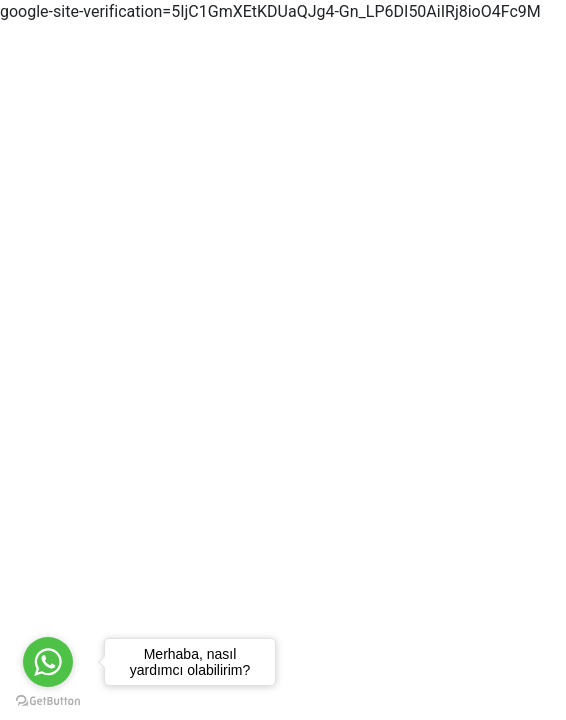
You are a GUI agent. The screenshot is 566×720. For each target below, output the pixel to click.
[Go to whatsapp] (48, 662)
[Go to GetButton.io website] (48, 700)
